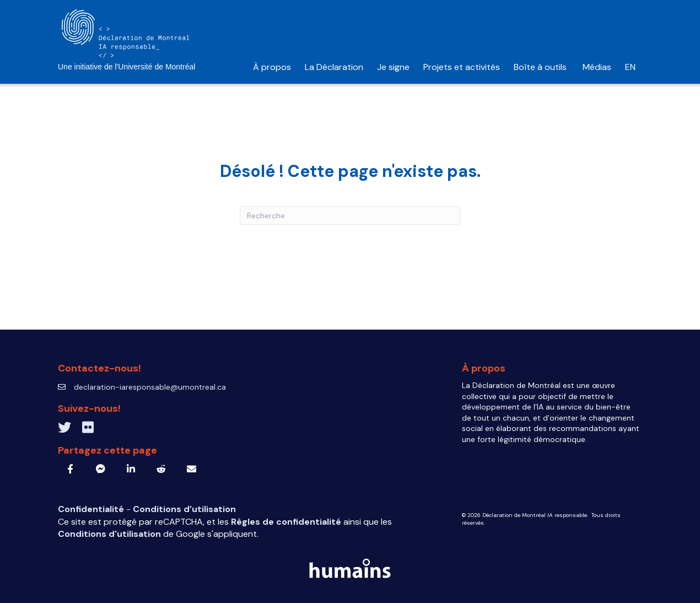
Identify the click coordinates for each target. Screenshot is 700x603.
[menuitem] (630, 67)
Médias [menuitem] (597, 67)
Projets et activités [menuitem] (462, 67)
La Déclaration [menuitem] (334, 67)
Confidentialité (92, 509)
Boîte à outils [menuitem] (541, 67)
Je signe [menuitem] (393, 67)
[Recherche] (350, 216)
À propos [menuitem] (272, 67)
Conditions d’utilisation (184, 509)
